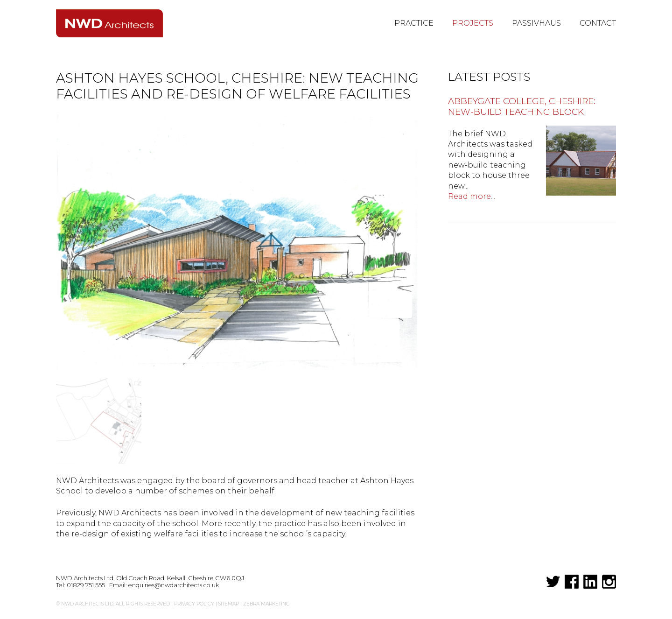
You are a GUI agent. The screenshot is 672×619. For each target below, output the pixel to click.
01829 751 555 (86, 585)
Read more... (472, 196)
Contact (598, 23)
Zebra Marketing (266, 604)
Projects (473, 23)
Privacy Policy (194, 604)
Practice (414, 23)
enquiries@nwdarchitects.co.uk (174, 585)
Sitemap (229, 604)
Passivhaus (536, 23)
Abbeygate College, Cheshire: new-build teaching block (522, 106)
